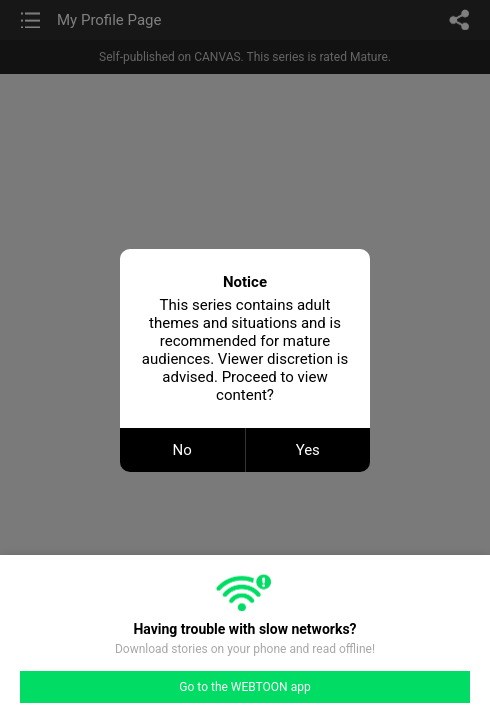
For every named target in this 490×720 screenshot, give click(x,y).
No (182, 450)
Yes (308, 450)
